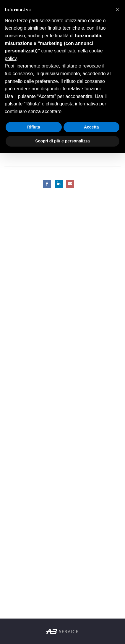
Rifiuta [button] (34, 127)
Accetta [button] (91, 127)
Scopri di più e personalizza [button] (62, 141)
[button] (117, 9)
